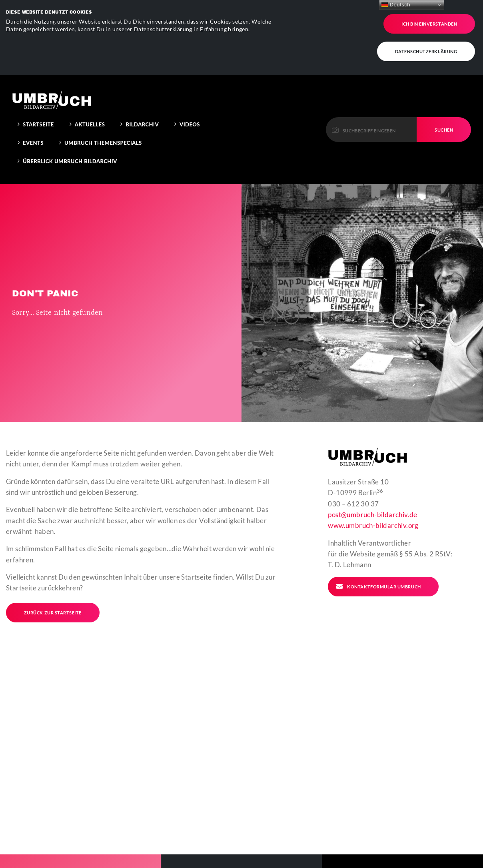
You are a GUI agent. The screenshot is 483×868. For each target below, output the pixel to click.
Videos (190, 91)
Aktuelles (90, 91)
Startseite (38, 91)
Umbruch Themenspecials (103, 109)
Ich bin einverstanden (429, 19)
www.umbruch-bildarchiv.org (373, 492)
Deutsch (396, 5)
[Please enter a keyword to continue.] (371, 96)
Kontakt (366, 862)
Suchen (444, 96)
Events (33, 109)
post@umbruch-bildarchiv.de (372, 481)
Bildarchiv (142, 91)
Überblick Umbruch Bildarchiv (70, 128)
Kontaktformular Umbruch (378, 553)
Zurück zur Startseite (53, 579)
